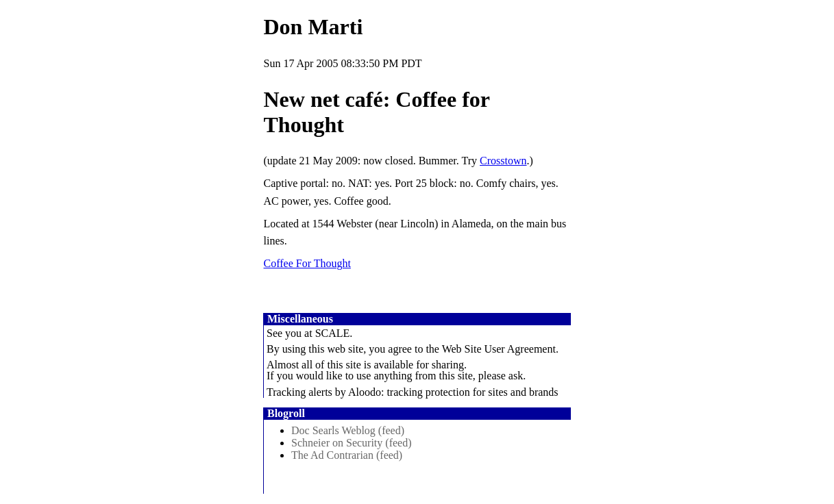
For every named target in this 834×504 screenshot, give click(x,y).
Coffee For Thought (307, 263)
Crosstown (503, 161)
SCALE (333, 333)
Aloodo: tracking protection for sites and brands (453, 392)
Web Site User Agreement (499, 349)
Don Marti (314, 27)
